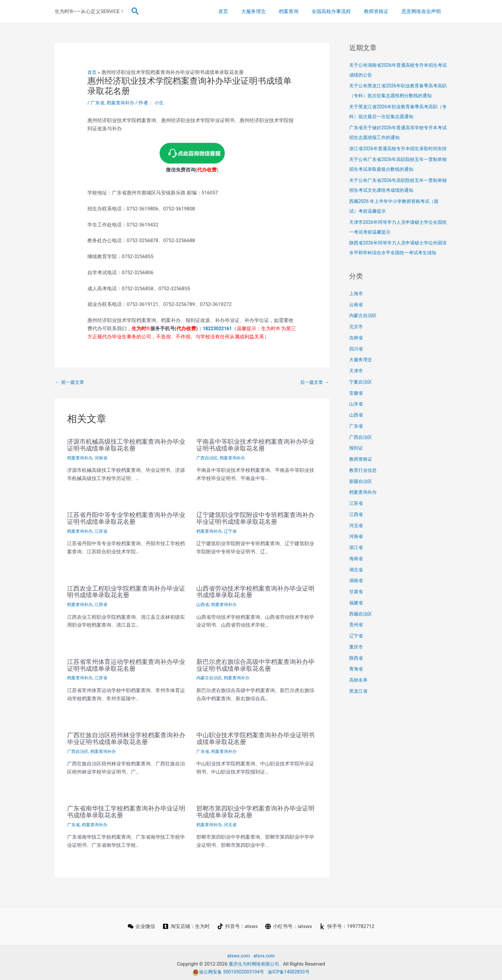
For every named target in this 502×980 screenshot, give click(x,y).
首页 (241, 11)
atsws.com (238, 953)
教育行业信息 (364, 490)
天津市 (357, 390)
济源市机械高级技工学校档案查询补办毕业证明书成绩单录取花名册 (126, 445)
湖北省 (357, 589)
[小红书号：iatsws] (289, 924)
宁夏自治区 (361, 401)
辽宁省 (233, 530)
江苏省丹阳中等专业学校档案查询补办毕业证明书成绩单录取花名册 (126, 518)
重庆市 (357, 667)
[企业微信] (141, 924)
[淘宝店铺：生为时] (186, 924)
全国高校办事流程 (339, 11)
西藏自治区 (361, 633)
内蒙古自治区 (210, 676)
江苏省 (103, 530)
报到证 (357, 468)
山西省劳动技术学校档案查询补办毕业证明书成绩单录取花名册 (255, 591)
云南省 (357, 324)
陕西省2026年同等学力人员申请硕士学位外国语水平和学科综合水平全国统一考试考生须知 (398, 262)
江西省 (103, 603)
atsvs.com (265, 953)
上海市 (357, 313)
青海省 (357, 688)
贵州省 (357, 644)
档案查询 (300, 11)
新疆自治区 (361, 501)
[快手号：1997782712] (348, 924)
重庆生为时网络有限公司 (254, 961)
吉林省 (357, 357)
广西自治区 (208, 458)
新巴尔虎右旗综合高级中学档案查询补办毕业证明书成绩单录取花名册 (255, 664)
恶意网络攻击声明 (423, 11)
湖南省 (357, 600)
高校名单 (359, 700)
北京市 (357, 346)
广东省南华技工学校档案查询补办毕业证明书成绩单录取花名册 (126, 810)
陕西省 (357, 678)
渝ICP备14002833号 (291, 969)
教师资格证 (381, 11)
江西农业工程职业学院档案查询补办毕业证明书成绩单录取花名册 (126, 591)
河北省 (233, 822)
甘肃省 (357, 611)
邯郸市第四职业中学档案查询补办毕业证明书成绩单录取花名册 (255, 810)
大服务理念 (268, 11)
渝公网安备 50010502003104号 (227, 969)
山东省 (357, 423)
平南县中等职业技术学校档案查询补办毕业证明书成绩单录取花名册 (255, 445)
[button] (135, 11)
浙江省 (357, 567)
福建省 (357, 622)
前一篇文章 (71, 382)
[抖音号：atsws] (238, 924)
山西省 (203, 603)
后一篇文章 (314, 382)
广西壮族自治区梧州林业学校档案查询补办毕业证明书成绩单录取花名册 (126, 737)
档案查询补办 (122, 103)
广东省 (98, 103)
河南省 (103, 458)
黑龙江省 (359, 711)
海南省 (357, 578)
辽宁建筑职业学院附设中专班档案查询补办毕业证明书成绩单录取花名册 (255, 518)
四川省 (357, 368)
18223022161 (218, 329)
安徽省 (357, 413)
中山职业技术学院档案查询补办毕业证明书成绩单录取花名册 (255, 737)
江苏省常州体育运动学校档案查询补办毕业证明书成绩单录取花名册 (126, 664)
